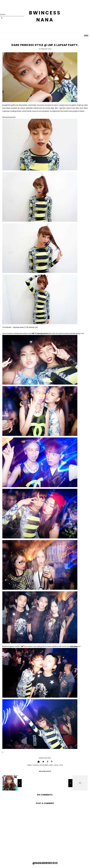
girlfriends (44, 765)
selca (56, 765)
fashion (36, 765)
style (61, 765)
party (51, 765)
